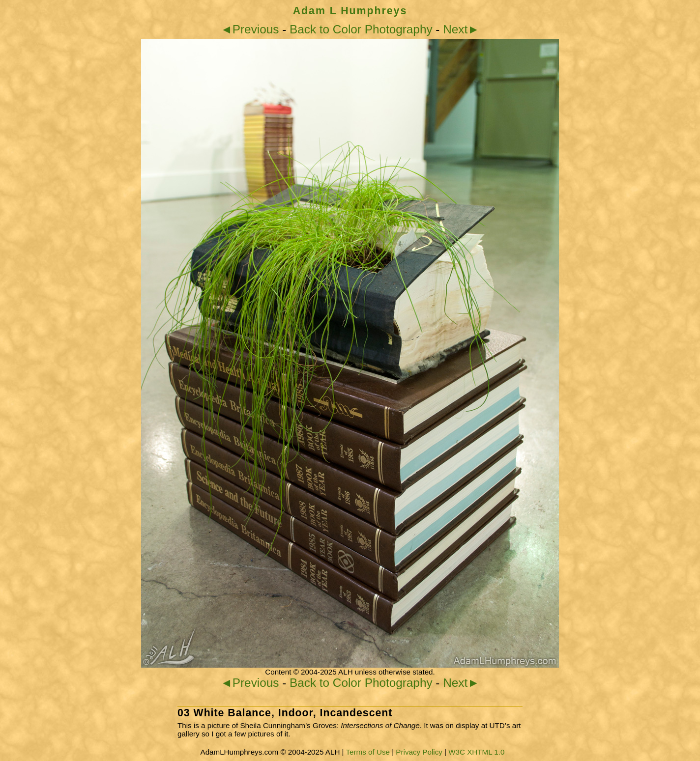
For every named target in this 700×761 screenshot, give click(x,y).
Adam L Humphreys (350, 11)
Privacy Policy (419, 752)
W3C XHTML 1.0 (476, 752)
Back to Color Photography (361, 29)
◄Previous (250, 29)
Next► (461, 29)
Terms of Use (367, 752)
